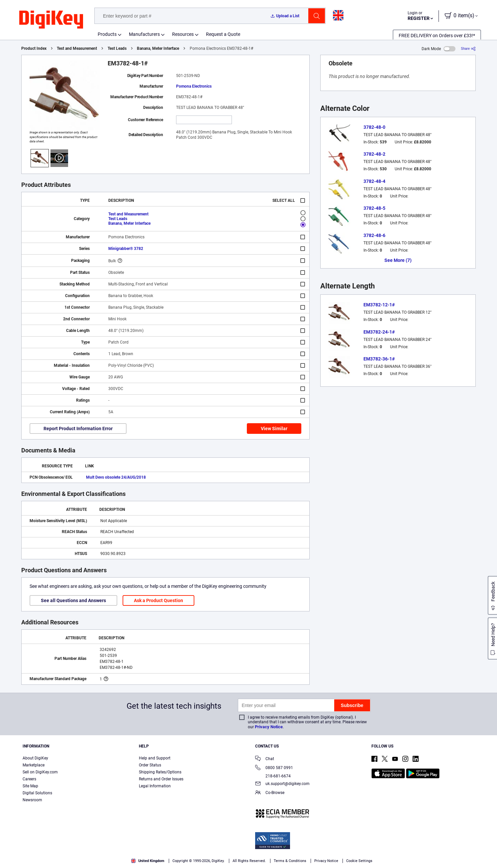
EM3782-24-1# (379, 332)
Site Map (30, 786)
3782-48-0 (374, 127)
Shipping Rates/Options (160, 772)
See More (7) (398, 260)
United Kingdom (148, 861)
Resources (183, 34)
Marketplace (34, 765)
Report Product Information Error (78, 429)
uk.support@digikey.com (282, 784)
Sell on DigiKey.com (40, 772)
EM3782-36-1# (379, 359)
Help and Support (155, 758)
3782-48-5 (374, 208)
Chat (265, 759)
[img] (51, 20)
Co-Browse (270, 793)
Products (107, 34)
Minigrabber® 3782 (126, 249)
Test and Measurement (77, 48)
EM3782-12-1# (379, 305)
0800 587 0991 (274, 768)
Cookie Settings (359, 861)
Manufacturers (144, 34)
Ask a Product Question (158, 600)
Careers (29, 779)
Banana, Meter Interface (158, 48)
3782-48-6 (374, 235)
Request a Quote (223, 34)
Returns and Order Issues (161, 779)
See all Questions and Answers (73, 600)
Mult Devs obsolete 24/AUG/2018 (116, 477)
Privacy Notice (269, 727)
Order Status (150, 765)
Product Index (34, 48)
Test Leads (117, 48)
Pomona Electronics (194, 86)
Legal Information (155, 786)
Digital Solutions (37, 793)
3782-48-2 (374, 154)
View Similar (274, 429)
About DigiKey (35, 758)
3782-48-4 (374, 181)
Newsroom (32, 800)
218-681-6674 (273, 776)
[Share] (468, 49)
